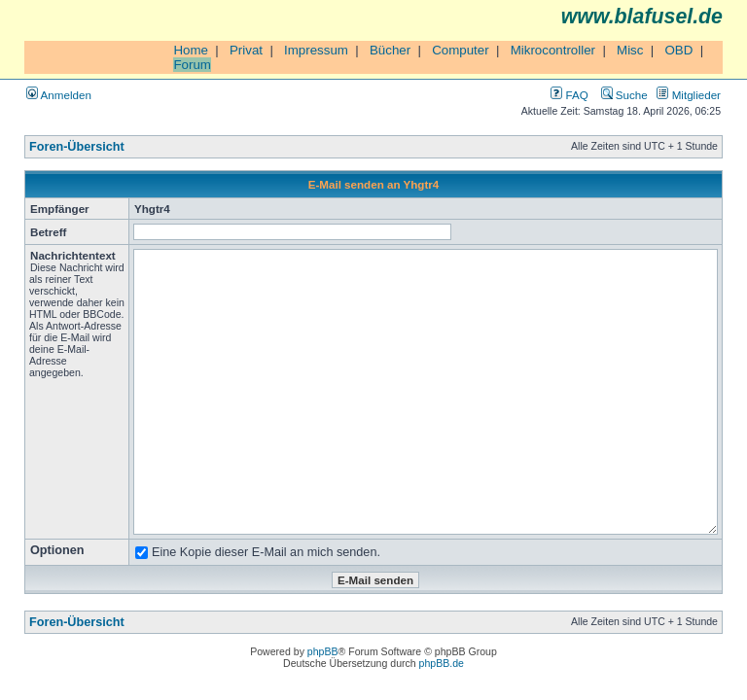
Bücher (390, 50)
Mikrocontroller (553, 50)
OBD (678, 50)
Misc (630, 50)
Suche (624, 95)
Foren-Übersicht (77, 147)
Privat (246, 50)
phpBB (323, 651)
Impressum (316, 50)
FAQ (569, 95)
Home (191, 50)
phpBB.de (442, 663)
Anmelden (59, 95)
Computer (461, 50)
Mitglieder (689, 95)
